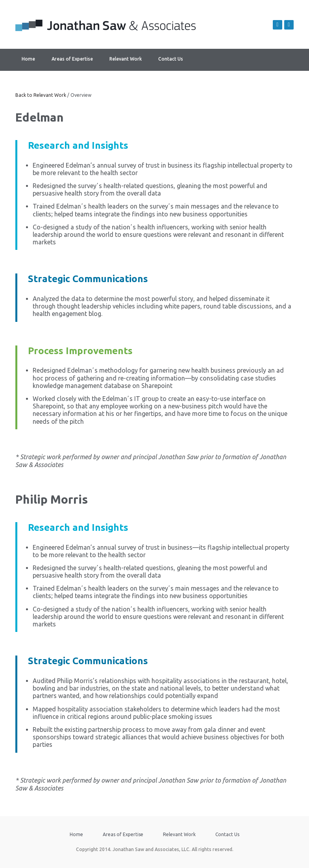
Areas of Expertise (72, 59)
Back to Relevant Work (41, 95)
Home (28, 59)
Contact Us (171, 59)
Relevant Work (126, 59)
